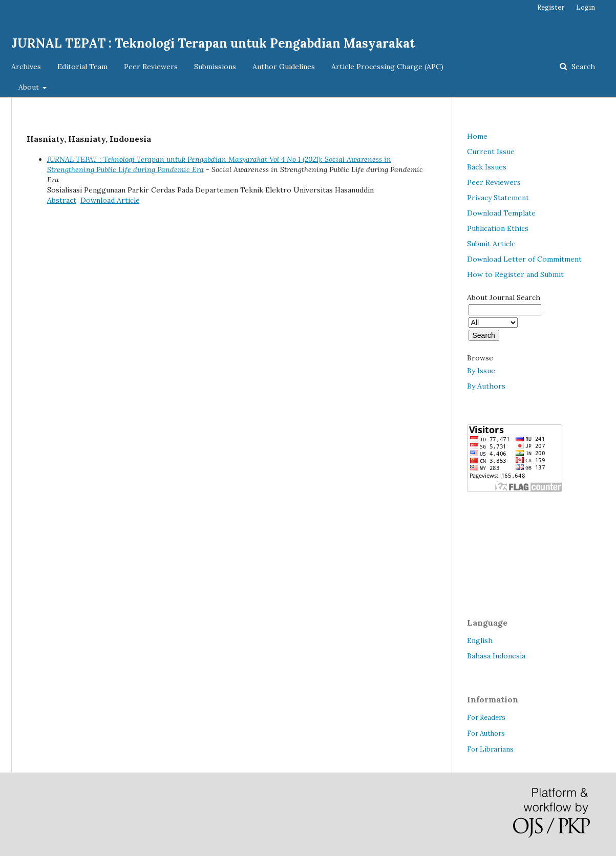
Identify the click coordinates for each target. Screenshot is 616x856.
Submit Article (491, 244)
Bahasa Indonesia (496, 656)
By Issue (481, 371)
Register (551, 7)
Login (586, 7)
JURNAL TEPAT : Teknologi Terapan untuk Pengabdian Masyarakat (213, 43)
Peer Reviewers (151, 67)
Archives (26, 67)
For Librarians (490, 749)
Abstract (62, 200)
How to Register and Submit (515, 274)
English (480, 640)
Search (582, 67)
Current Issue (491, 152)
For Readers (486, 718)
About (30, 87)
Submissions (215, 67)
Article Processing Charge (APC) (387, 67)
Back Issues (487, 167)
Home (477, 136)
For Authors (486, 733)
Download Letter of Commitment (524, 259)
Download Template (501, 213)
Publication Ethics (498, 228)
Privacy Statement (498, 198)
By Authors (486, 386)
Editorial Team (82, 67)
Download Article (110, 200)
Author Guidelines (284, 67)
